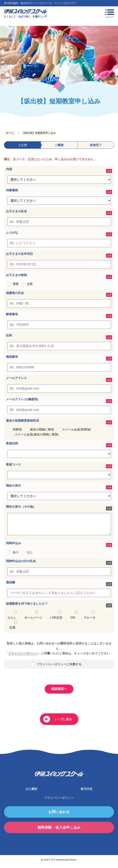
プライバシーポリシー (23, 657)
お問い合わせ (59, 816)
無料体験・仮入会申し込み (59, 831)
